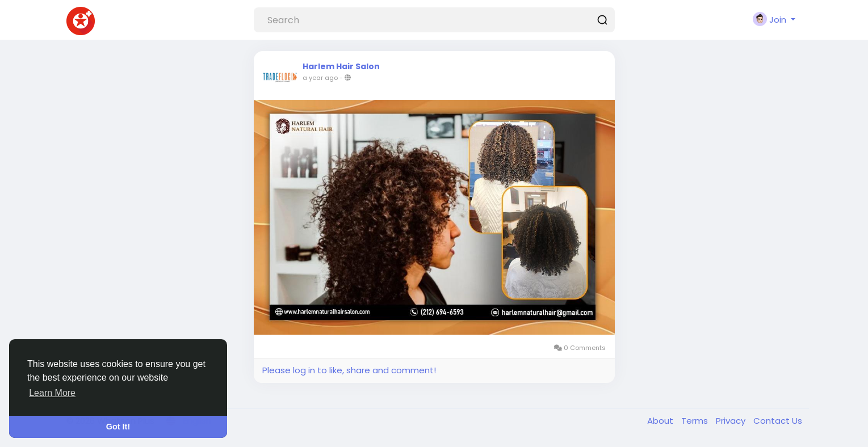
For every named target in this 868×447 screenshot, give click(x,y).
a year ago (320, 78)
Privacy (732, 421)
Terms (696, 421)
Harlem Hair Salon (341, 66)
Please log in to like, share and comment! (349, 370)
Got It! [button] (118, 427)
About (661, 421)
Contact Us (778, 421)
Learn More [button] (52, 393)
